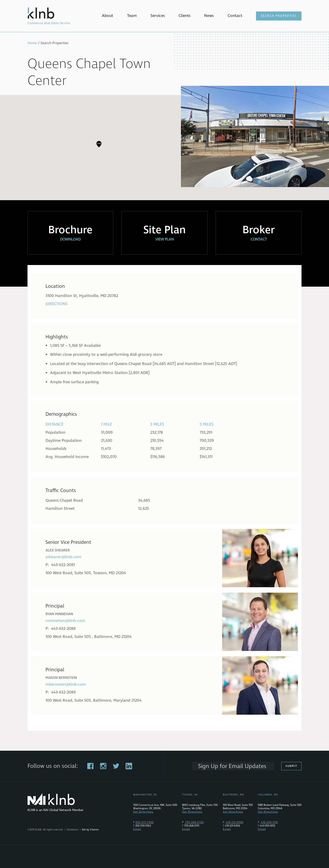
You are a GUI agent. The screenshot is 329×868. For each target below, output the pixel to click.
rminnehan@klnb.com (65, 621)
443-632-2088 (63, 629)
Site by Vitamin (90, 830)
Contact (235, 16)
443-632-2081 (63, 565)
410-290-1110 (269, 822)
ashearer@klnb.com (63, 557)
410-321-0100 (234, 822)
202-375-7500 (145, 822)
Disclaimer (73, 830)
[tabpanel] (255, 136)
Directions (56, 304)
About (107, 16)
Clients (184, 16)
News (209, 16)
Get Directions (143, 812)
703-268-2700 (194, 822)
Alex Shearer (58, 550)
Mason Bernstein (61, 678)
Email (137, 829)
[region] (164, 148)
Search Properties (279, 16)
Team (132, 16)
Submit (291, 766)
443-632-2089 (63, 692)
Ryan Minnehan (59, 614)
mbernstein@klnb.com (66, 684)
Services (158, 16)
